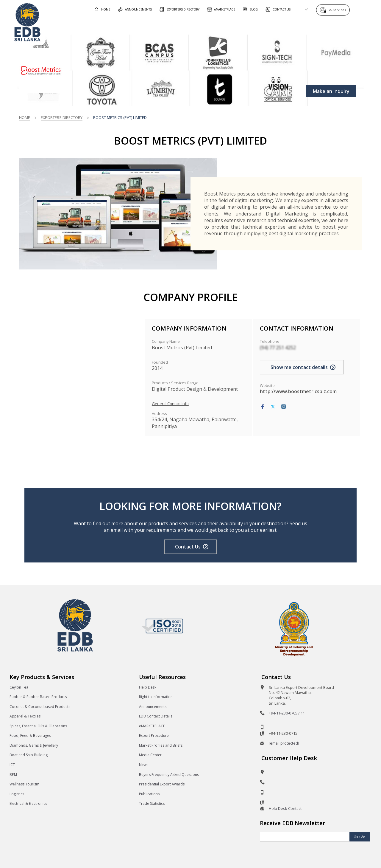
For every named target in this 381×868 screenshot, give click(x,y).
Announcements (153, 707)
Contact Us (188, 547)
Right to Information (156, 697)
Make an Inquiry (331, 91)
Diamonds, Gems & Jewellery (34, 745)
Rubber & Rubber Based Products (38, 697)
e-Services (339, 10)
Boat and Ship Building (29, 755)
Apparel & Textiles (25, 716)
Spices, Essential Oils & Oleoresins (38, 726)
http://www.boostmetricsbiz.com (298, 391)
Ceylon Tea (19, 687)
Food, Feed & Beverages (30, 736)
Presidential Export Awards (162, 784)
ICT (12, 765)
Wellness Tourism (24, 784)
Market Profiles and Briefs (161, 745)
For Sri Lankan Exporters (262, 25)
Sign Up (360, 837)
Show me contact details (299, 367)
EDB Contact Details (156, 716)
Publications (149, 794)
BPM (13, 775)
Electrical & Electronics (28, 803)
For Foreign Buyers (196, 25)
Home (25, 117)
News (144, 765)
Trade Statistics (152, 803)
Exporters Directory (62, 117)
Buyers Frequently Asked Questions (169, 775)
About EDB (318, 25)
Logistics (17, 794)
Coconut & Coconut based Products (40, 707)
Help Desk (148, 687)
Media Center (150, 755)
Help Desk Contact (285, 808)
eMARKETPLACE (152, 726)
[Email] (305, 837)
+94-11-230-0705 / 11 (287, 713)
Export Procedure (154, 736)
